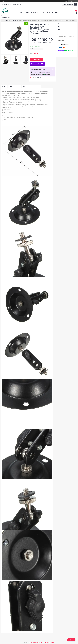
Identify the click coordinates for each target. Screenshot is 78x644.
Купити (37, 59)
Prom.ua (46, 641)
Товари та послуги (30, 12)
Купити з (38, 64)
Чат (71, 640)
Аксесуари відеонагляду (12, 20)
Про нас (42, 12)
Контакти (50, 12)
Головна (21, 12)
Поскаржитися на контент (36, 642)
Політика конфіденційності (48, 642)
